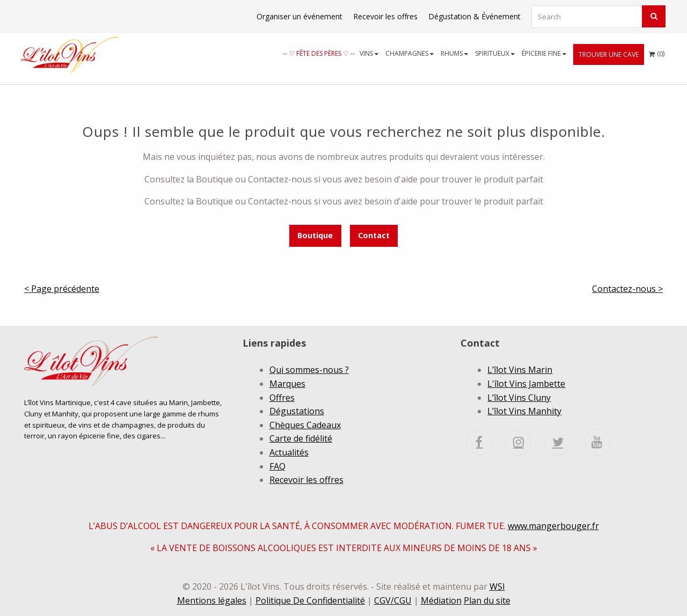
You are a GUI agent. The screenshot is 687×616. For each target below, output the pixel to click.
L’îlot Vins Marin (520, 370)
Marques (287, 384)
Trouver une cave (609, 54)
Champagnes (410, 53)
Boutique (315, 235)
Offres (282, 398)
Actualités (289, 452)
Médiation (441, 600)
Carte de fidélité (301, 438)
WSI (497, 586)
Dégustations (297, 411)
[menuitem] (319, 53)
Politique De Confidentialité (310, 600)
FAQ (277, 466)
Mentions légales (212, 600)
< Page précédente (62, 289)
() (657, 51)
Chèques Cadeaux (305, 425)
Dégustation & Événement (474, 16)
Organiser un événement (299, 16)
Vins (369, 53)
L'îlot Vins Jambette (526, 384)
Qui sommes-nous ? (309, 370)
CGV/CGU (393, 600)
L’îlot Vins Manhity (524, 411)
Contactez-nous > (627, 289)
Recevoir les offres (385, 16)
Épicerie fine (544, 53)
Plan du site (487, 600)
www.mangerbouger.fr (553, 526)
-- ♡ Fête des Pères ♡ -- (319, 53)
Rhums (454, 53)
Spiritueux (495, 53)
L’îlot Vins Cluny (519, 398)
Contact (374, 235)
